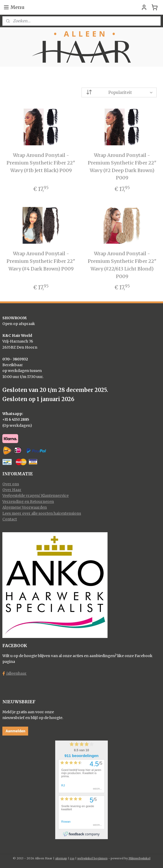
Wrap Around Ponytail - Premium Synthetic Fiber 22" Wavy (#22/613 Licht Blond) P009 (122, 265)
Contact (10, 519)
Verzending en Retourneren (28, 502)
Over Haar (12, 490)
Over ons (11, 484)
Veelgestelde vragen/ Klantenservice (35, 496)
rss (72, 858)
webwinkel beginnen (92, 858)
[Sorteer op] (119, 92)
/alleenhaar (16, 673)
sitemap (61, 858)
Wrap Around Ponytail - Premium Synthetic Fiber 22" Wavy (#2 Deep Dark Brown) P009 (122, 166)
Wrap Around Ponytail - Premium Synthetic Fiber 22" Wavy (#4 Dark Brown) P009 (41, 261)
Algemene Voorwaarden (25, 507)
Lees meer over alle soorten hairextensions (42, 513)
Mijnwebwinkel (139, 858)
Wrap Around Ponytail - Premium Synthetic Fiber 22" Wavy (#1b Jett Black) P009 (41, 163)
